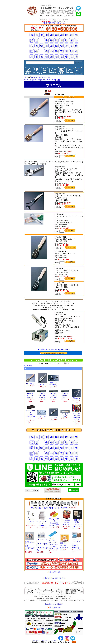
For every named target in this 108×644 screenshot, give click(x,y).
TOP (26, 77)
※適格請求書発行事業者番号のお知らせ (54, 23)
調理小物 (33, 80)
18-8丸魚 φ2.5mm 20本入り (53, 397)
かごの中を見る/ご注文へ (61, 350)
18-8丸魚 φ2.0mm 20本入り (42, 397)
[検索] (50, 63)
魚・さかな (28, 366)
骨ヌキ (42, 384)
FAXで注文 (55, 640)
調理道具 (33, 77)
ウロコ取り (30, 384)
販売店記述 (36, 640)
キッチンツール (44, 77)
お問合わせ (45, 640)
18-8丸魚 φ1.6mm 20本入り (30, 397)
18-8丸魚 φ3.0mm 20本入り (65, 397)
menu (26, 80)
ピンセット (53, 418)
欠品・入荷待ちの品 (54, 572)
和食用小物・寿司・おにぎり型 (49, 80)
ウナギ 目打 (42, 416)
